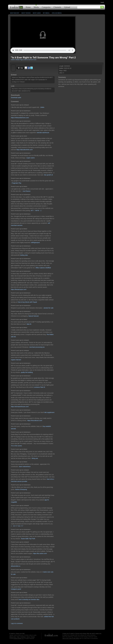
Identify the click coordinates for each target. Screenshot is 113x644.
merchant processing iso (37, 347)
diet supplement (49, 412)
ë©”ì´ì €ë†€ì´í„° (36, 210)
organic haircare (16, 360)
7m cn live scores (16, 446)
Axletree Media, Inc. (19, 638)
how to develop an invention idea (29, 599)
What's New (13, 637)
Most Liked (37, 13)
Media (36, 7)
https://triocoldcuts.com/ (35, 420)
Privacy (33, 637)
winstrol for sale (48, 308)
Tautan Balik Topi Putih (28, 539)
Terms (28, 637)
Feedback (23, 637)
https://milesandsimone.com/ (20, 118)
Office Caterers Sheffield (43, 268)
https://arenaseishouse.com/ (20, 407)
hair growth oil (48, 175)
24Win (42, 107)
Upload (67, 7)
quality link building (27, 372)
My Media (46, 13)
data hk (29, 324)
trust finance (27, 191)
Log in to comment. (17, 623)
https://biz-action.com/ (40, 553)
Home (28, 7)
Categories (46, 7)
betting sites (24, 255)
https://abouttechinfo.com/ (25, 150)
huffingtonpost (35, 242)
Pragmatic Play (16, 183)
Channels (57, 7)
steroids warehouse (43, 133)
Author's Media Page (17, 60)
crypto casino (30, 158)
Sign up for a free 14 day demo (71, 638)
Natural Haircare (34, 316)
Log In (102, 2)
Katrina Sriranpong (21, 489)
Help (18, 637)
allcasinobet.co (16, 566)
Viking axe (35, 458)
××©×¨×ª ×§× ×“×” (17, 526)
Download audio (16, 98)
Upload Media (57, 13)
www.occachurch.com (30, 60)
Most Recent (15, 13)
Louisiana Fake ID (39, 387)
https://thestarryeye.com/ (19, 289)
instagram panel (16, 589)
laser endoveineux (25, 467)
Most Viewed (26, 13)
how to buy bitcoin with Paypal (27, 302)
